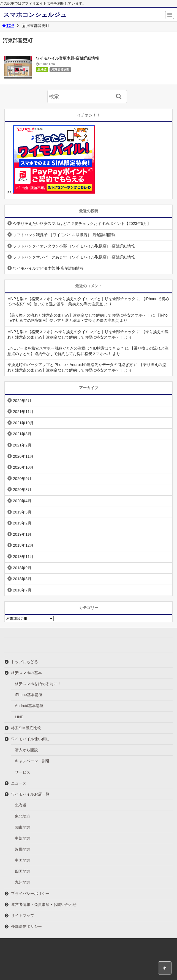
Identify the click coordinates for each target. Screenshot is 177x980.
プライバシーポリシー (30, 894)
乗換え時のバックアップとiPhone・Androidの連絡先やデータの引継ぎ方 (70, 365)
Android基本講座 (29, 706)
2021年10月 (23, 423)
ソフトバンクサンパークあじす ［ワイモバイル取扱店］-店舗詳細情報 (74, 257)
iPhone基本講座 (29, 695)
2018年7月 (22, 590)
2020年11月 (23, 456)
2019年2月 (22, 523)
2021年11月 (23, 412)
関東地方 (23, 827)
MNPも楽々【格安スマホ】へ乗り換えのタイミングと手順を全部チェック (71, 299)
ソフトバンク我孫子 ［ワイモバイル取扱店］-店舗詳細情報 (64, 235)
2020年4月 (22, 501)
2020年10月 (23, 467)
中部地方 (23, 838)
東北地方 (23, 816)
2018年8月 (22, 579)
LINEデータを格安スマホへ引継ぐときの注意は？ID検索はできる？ (66, 348)
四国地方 (23, 871)
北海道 (42, 69)
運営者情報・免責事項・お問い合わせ (44, 904)
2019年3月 (22, 512)
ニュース (19, 783)
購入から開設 (26, 750)
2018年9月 (22, 568)
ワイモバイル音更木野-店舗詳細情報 (67, 58)
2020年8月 (22, 490)
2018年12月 (23, 545)
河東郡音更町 (60, 69)
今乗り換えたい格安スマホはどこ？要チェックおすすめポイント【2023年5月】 (82, 224)
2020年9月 (22, 479)
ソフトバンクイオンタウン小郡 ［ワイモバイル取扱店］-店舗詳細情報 (74, 246)
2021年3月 (22, 434)
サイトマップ (23, 915)
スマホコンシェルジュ (35, 15)
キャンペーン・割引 (32, 761)
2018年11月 (23, 557)
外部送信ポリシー (26, 926)
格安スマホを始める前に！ (38, 684)
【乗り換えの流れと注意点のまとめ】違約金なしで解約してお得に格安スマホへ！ (79, 315)
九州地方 (23, 882)
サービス (23, 772)
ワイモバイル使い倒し (30, 739)
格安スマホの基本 (26, 673)
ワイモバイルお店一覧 (30, 794)
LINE (19, 717)
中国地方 (23, 860)
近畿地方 (23, 849)
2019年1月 (22, 534)
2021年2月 (22, 445)
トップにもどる (24, 662)
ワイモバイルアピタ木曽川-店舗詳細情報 (48, 268)
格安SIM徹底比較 (26, 728)
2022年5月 (22, 401)
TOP (8, 26)
